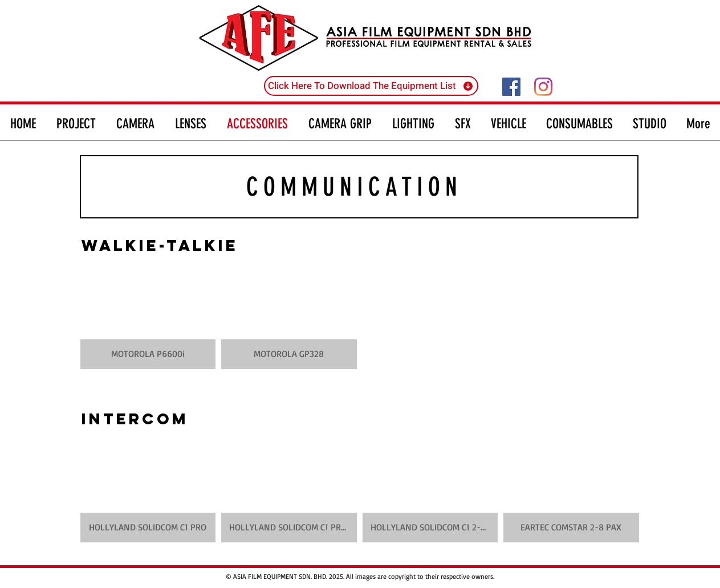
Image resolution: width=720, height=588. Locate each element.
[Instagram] (543, 87)
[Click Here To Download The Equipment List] (371, 86)
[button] (148, 315)
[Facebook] (511, 87)
